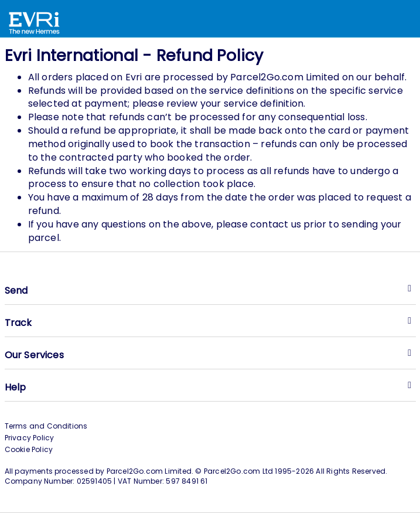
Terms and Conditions (46, 426)
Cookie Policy (29, 449)
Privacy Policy (30, 438)
